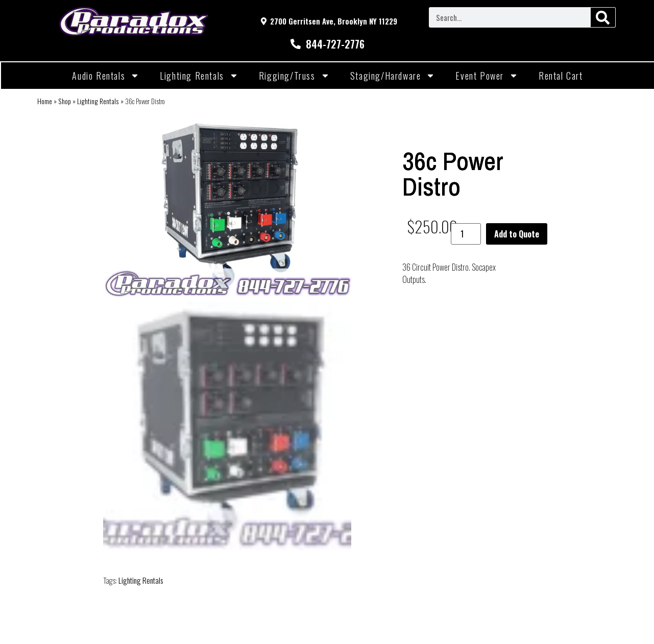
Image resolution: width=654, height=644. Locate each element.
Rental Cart (561, 76)
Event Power (487, 76)
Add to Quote (517, 234)
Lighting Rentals (199, 76)
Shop (65, 101)
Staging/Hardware (393, 76)
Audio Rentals (106, 76)
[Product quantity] (466, 234)
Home (45, 101)
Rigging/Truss (294, 76)
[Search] (603, 17)
